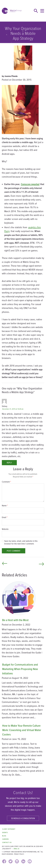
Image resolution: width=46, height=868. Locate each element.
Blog (4, 836)
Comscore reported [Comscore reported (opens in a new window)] (30, 184)
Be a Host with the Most (15, 620)
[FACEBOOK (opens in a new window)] (4, 861)
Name (5, 506)
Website (5, 529)
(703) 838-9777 (7, 849)
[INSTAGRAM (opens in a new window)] (17, 861)
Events (5, 833)
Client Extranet (9, 829)
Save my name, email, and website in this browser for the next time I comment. (21, 542)
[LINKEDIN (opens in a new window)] (23, 861)
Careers (5, 839)
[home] (12, 11)
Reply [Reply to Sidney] (9, 463)
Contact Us (7, 842)
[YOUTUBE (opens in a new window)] (30, 861)
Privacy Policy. (19, 854)
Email (5, 517)
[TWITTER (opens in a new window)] (11, 861)
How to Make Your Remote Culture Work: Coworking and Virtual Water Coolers (22, 730)
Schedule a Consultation (23, 818)
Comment (6, 482)
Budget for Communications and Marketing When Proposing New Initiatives (20, 669)
